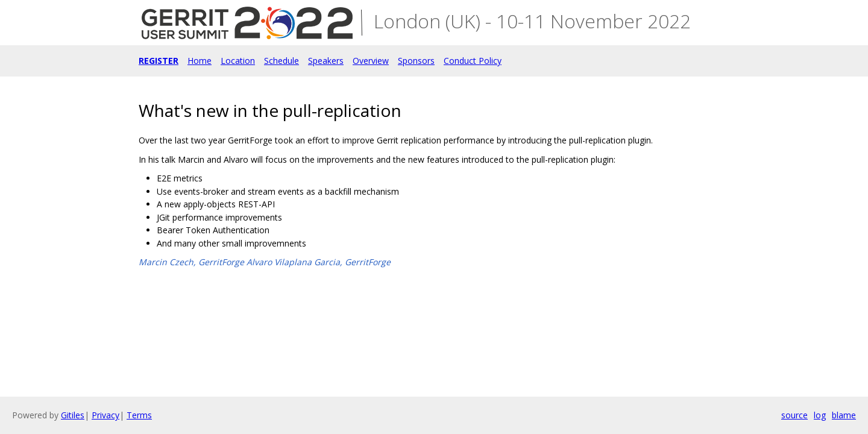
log (820, 415)
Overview (371, 61)
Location (238, 61)
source (794, 415)
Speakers (326, 61)
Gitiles (73, 415)
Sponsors (416, 61)
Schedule (281, 61)
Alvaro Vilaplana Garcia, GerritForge (319, 262)
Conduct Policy (473, 61)
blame (844, 415)
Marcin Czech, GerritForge (191, 262)
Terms (139, 415)
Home (200, 61)
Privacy (105, 415)
